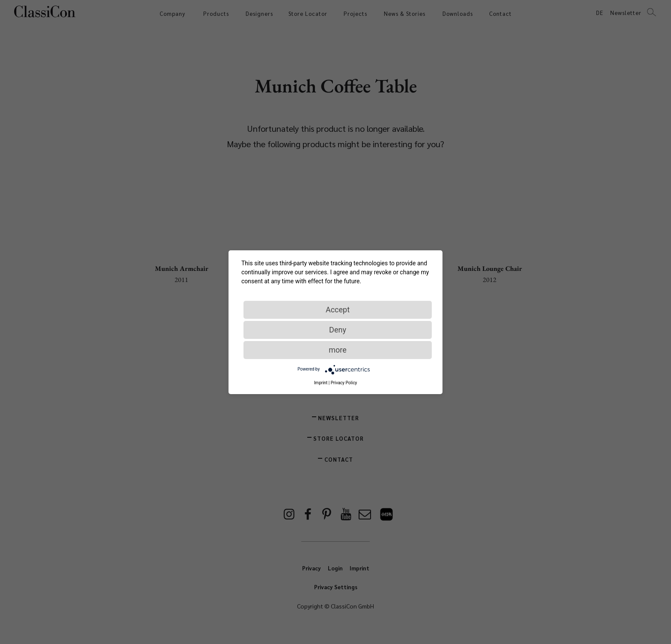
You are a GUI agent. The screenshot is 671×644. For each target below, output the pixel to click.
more (338, 350)
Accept (338, 310)
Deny (338, 330)
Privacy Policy (344, 383)
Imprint (321, 383)
